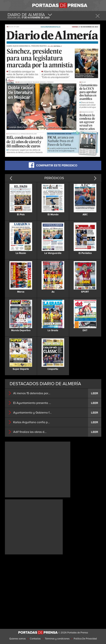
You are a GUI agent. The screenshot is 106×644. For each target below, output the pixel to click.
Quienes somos (17, 639)
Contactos (35, 639)
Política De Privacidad (85, 639)
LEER (95, 393)
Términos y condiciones (57, 639)
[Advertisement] (38, 469)
